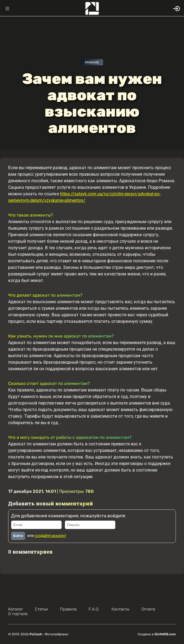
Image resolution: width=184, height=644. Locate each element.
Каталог (16, 609)
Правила (68, 609)
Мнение (92, 62)
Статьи (41, 609)
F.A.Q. (94, 609)
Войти (18, 536)
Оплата (148, 609)
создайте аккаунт (50, 536)
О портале (18, 614)
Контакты (120, 609)
